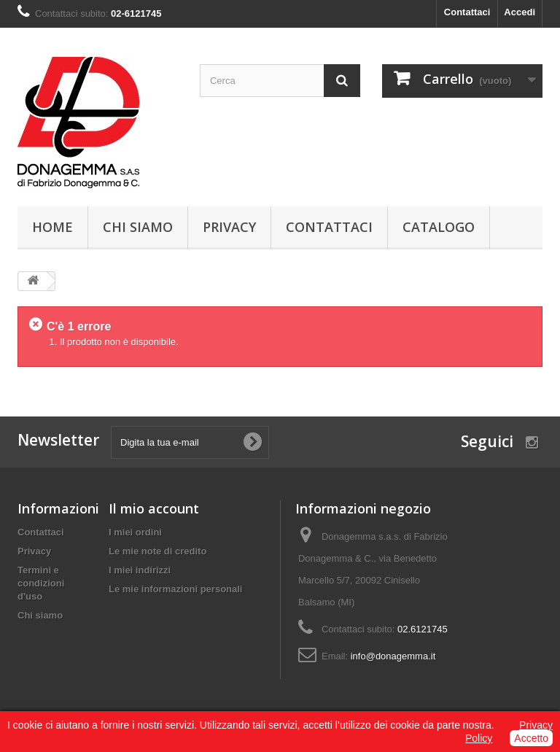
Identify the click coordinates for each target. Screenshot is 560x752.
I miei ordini (135, 532)
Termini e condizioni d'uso (41, 583)
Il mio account (154, 508)
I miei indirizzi (140, 570)
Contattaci (467, 12)
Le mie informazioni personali (175, 589)
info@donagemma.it (393, 656)
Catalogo (439, 227)
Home (52, 227)
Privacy (229, 227)
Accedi (520, 12)
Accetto (531, 738)
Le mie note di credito (157, 551)
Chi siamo (138, 227)
